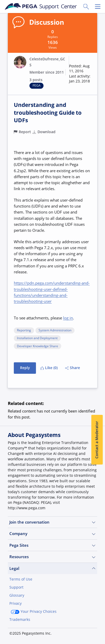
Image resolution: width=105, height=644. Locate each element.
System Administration (55, 330)
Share (73, 368)
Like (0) (49, 368)
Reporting (24, 330)
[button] (80, 74)
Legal (52, 568)
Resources (52, 557)
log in (68, 318)
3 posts (36, 80)
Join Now (22, 633)
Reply (25, 368)
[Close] (98, 596)
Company (52, 534)
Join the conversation (52, 522)
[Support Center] (41, 7)
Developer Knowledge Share (38, 346)
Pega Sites (52, 545)
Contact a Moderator (97, 440)
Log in (49, 633)
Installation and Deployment (37, 338)
